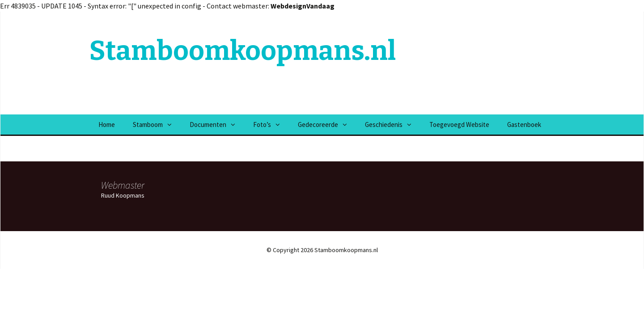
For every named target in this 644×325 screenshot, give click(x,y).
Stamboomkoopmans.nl (243, 51)
